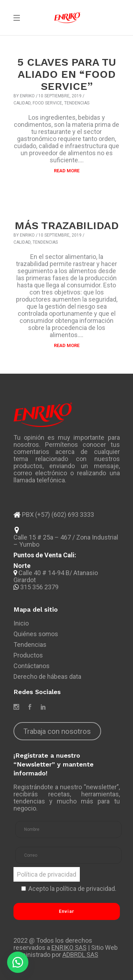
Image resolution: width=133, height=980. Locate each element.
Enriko (27, 96)
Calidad (22, 103)
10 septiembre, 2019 (60, 96)
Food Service (47, 103)
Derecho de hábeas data (47, 676)
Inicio (21, 623)
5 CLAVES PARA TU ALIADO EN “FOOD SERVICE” (67, 74)
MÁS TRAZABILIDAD (67, 225)
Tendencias (77, 103)
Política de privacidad (47, 874)
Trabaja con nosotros (57, 731)
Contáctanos (32, 666)
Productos (28, 655)
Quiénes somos (36, 634)
